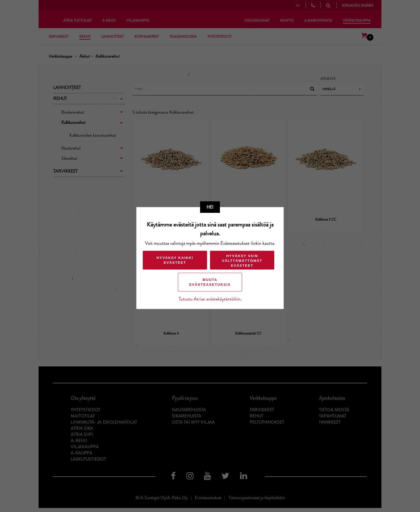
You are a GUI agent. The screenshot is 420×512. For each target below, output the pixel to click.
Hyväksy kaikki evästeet (175, 260)
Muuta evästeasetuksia (210, 282)
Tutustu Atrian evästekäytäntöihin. (210, 299)
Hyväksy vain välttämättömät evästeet (242, 261)
